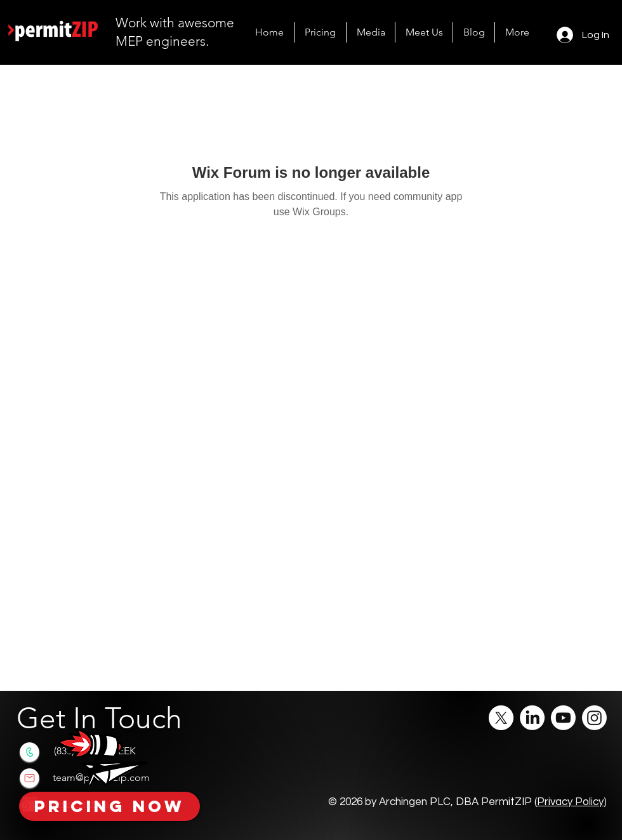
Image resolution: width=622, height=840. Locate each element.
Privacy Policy (570, 802)
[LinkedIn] (532, 718)
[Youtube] (563, 718)
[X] (501, 718)
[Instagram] (594, 718)
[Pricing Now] (109, 806)
